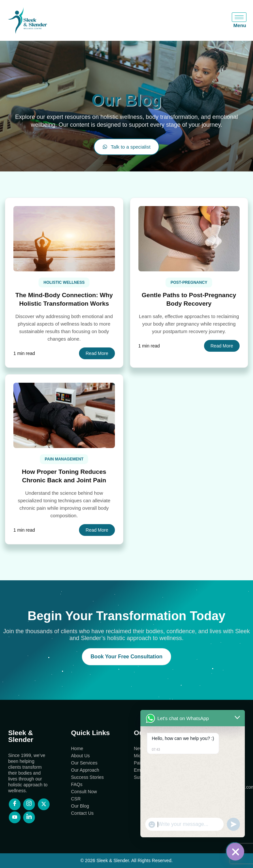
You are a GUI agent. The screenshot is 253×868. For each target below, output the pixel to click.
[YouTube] (15, 817)
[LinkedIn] (29, 817)
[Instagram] (29, 804)
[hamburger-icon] (239, 17)
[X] (44, 804)
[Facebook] (15, 804)
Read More (97, 353)
